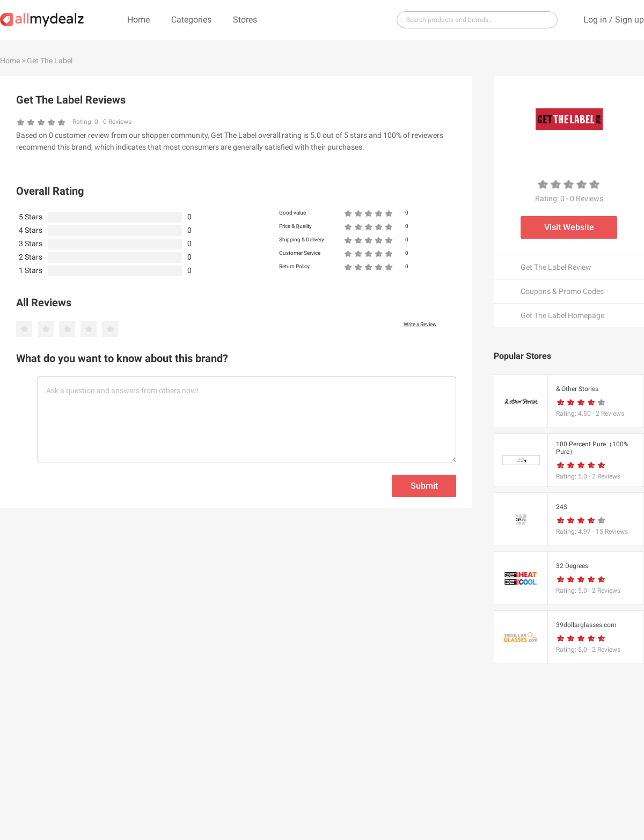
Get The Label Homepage (562, 315)
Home (138, 20)
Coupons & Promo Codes (562, 291)
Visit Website (569, 227)
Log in (595, 20)
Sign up (630, 20)
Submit (424, 486)
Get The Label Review (556, 267)
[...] (473, 20)
